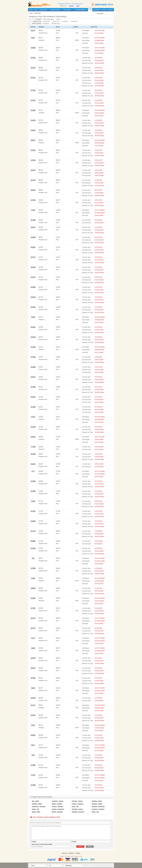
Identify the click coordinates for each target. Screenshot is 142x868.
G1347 (33, 227)
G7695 (33, 287)
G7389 (33, 220)
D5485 (33, 541)
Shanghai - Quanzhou (78, 812)
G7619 (33, 297)
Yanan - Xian (95, 812)
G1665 (33, 237)
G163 (33, 501)
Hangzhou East (55, 23)
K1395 (33, 598)
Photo (104, 10)
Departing (68, 865)
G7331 (33, 78)
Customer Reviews (80, 10)
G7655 (33, 698)
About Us (64, 853)
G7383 (33, 765)
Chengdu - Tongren (77, 801)
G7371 (33, 628)
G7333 (33, 90)
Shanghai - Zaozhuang (98, 806)
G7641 (33, 150)
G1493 (33, 407)
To (50, 865)
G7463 (33, 548)
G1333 (33, 337)
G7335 (33, 357)
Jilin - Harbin (35, 801)
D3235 (33, 464)
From (33, 865)
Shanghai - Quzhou (77, 809)
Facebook (71, 6)
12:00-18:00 (65, 21)
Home (31, 10)
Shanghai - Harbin (97, 801)
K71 (33, 471)
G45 (33, 755)
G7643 (33, 160)
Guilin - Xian (75, 806)
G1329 (33, 427)
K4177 (33, 30)
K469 (33, 648)
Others (58, 19)
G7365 (33, 491)
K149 (33, 210)
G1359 (33, 454)
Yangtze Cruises (55, 10)
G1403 (33, 120)
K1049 (33, 110)
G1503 (33, 190)
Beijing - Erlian (36, 812)
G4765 (33, 658)
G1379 (33, 180)
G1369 (33, 367)
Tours (35, 10)
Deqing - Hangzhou (57, 812)
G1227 (33, 668)
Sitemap (78, 853)
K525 (33, 688)
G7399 (33, 785)
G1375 (33, 277)
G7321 (33, 511)
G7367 (33, 608)
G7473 (33, 531)
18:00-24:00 (74, 21)
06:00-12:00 (55, 21)
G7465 (33, 481)
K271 (33, 638)
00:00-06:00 (46, 21)
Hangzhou (46, 23)
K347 (33, 38)
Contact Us (71, 853)
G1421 (33, 100)
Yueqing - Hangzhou (78, 804)
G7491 (33, 715)
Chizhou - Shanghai (57, 806)
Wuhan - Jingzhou (57, 804)
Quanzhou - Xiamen (58, 801)
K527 (33, 745)
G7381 (33, 678)
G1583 (33, 521)
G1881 (33, 735)
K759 (33, 417)
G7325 (33, 200)
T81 (33, 558)
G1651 (33, 130)
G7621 (33, 377)
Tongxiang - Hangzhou (98, 809)
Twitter (78, 6)
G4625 (33, 588)
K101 (33, 725)
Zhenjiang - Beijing (97, 804)
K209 (33, 578)
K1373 (33, 618)
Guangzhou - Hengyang (39, 806)
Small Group (43, 10)
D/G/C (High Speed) (48, 19)
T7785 (33, 447)
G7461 (33, 307)
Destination (97, 10)
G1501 (33, 247)
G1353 (33, 397)
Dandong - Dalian (37, 804)
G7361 (33, 58)
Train (90, 10)
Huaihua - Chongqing (58, 809)
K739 (33, 775)
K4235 (33, 437)
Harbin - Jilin (35, 809)
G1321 (33, 68)
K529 (33, 317)
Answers (110, 10)
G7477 (33, 257)
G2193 (33, 267)
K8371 (33, 140)
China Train (37, 13)
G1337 (33, 170)
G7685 (33, 568)
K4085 (33, 48)
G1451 (33, 327)
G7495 (33, 387)
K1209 (33, 347)
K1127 (33, 705)
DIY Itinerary (67, 10)
